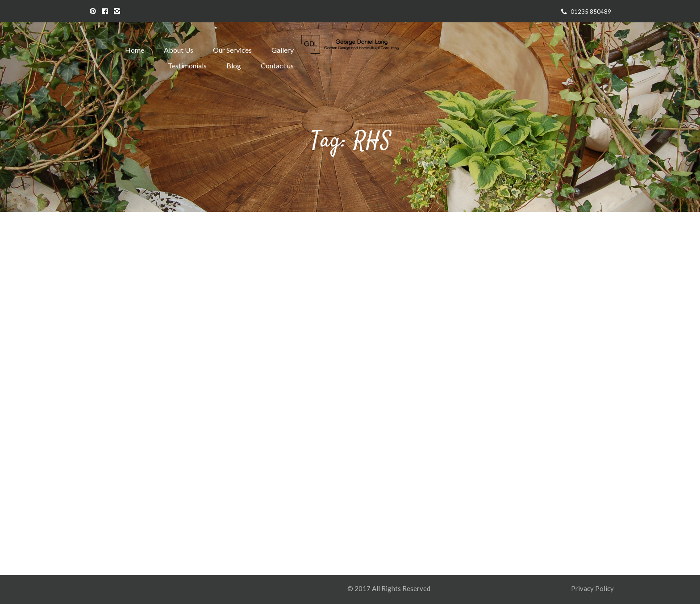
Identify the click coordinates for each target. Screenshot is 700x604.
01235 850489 (591, 12)
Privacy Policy (593, 588)
